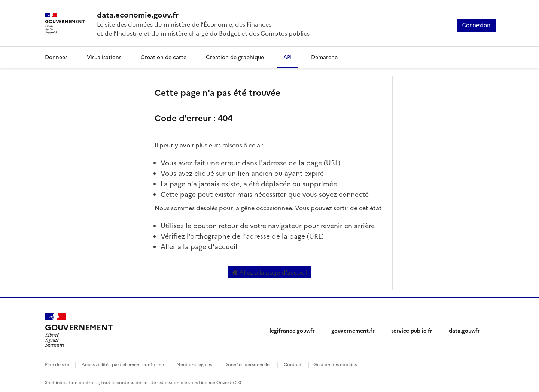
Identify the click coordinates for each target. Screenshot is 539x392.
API (287, 57)
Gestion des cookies (335, 364)
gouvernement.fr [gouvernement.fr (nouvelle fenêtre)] (353, 330)
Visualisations (104, 57)
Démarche (324, 57)
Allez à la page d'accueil (270, 272)
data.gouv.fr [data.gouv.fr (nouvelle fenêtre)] (464, 330)
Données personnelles (248, 364)
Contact (293, 364)
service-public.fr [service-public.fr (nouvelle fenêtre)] (412, 330)
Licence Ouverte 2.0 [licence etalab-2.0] (220, 382)
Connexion (476, 25)
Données (56, 57)
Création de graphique (235, 57)
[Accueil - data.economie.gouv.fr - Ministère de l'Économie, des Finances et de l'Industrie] (79, 330)
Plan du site (57, 364)
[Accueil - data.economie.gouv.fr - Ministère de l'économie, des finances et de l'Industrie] (203, 14)
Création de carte (164, 57)
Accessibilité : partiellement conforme (123, 364)
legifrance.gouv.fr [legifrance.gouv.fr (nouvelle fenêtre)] (292, 330)
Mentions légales (194, 364)
